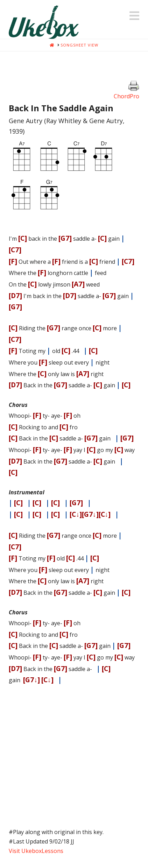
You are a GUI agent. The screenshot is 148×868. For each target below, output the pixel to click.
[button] (134, 16)
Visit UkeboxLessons (36, 851)
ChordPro (126, 96)
